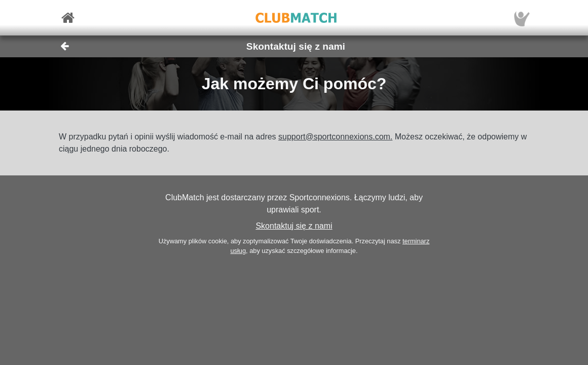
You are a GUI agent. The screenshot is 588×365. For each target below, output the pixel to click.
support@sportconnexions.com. (335, 137)
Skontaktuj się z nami (294, 226)
